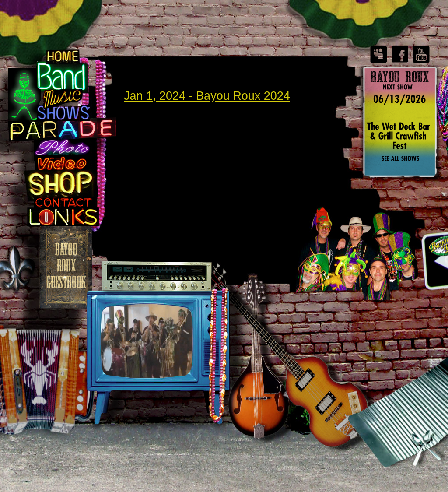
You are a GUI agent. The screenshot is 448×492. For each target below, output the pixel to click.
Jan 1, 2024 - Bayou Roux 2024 (207, 96)
